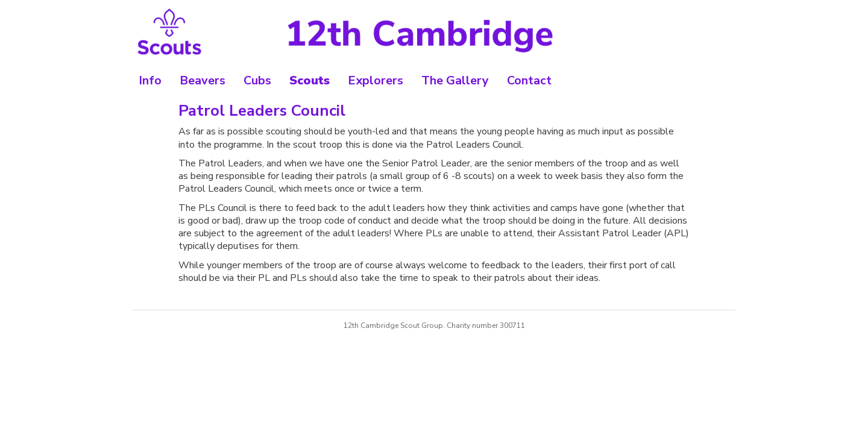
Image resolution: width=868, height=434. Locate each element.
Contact (529, 80)
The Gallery (455, 80)
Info (150, 80)
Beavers (203, 80)
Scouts (310, 80)
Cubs (257, 80)
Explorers (376, 80)
